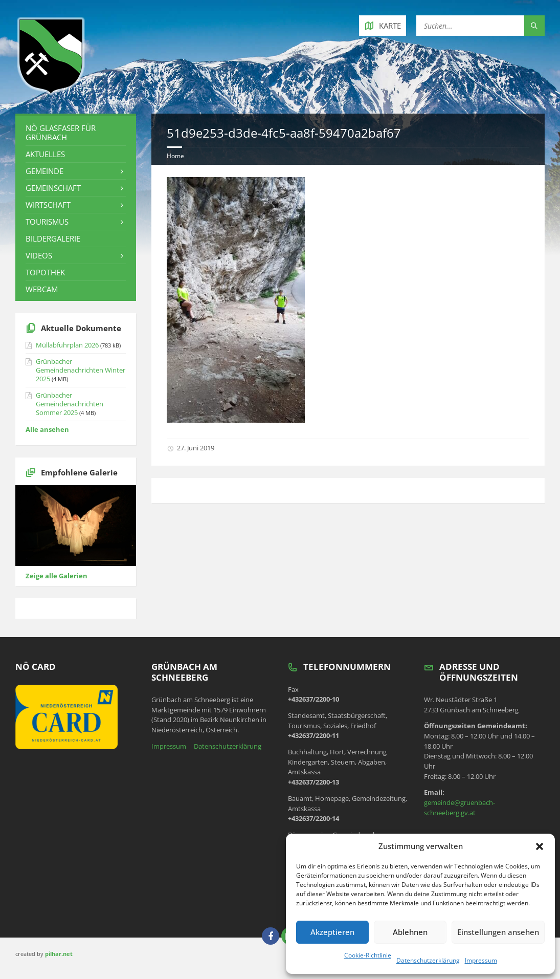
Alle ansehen (47, 429)
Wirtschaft (48, 205)
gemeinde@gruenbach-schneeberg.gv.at (460, 808)
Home (175, 156)
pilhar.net (59, 954)
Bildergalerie (53, 238)
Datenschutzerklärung (428, 960)
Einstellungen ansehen (498, 932)
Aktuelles (45, 154)
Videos (39, 255)
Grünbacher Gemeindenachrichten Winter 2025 (81, 370)
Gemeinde (44, 171)
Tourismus (47, 222)
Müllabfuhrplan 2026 (67, 345)
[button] (540, 846)
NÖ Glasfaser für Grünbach (61, 133)
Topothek (45, 272)
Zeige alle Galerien (57, 576)
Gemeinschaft (53, 188)
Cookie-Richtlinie (368, 955)
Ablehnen (410, 932)
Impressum (481, 960)
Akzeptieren (332, 932)
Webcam (42, 289)
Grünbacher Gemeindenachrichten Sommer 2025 (70, 404)
